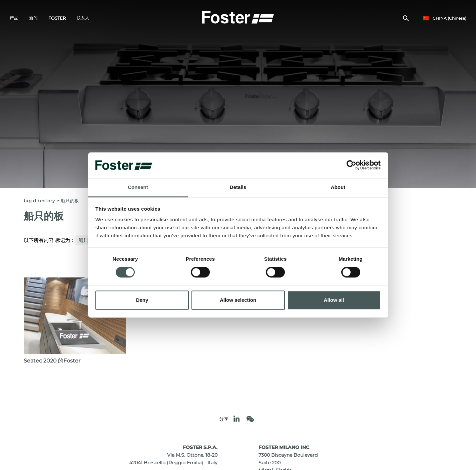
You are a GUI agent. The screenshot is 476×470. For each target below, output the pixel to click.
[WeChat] (250, 419)
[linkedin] (236, 419)
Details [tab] (238, 187)
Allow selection (238, 300)
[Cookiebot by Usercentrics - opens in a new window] (351, 165)
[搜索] (406, 19)
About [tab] (338, 187)
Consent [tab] (138, 187)
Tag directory (39, 201)
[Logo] (238, 17)
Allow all (334, 300)
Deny (142, 300)
